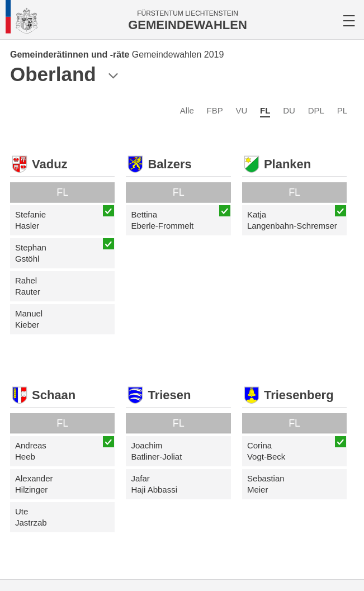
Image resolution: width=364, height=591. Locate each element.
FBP (215, 110)
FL (265, 110)
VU (241, 110)
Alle (187, 110)
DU (289, 110)
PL (342, 110)
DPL (316, 110)
